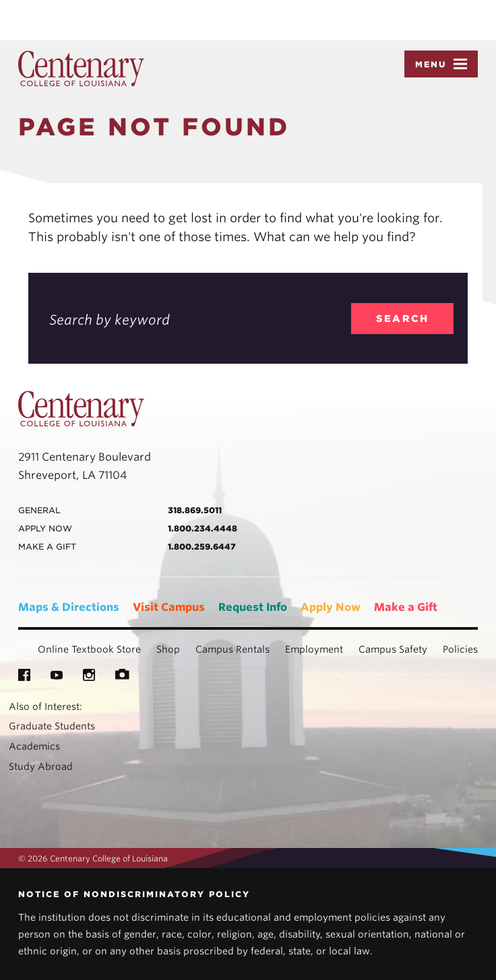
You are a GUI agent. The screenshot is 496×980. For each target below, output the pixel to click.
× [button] (485, 9)
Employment (314, 649)
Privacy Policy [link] (329, 21)
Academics (34, 746)
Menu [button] (441, 64)
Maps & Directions (69, 607)
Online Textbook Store (89, 649)
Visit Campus (169, 607)
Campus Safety (393, 649)
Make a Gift (406, 607)
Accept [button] (396, 21)
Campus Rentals (232, 649)
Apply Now (331, 607)
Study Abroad (41, 766)
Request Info (253, 607)
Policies (460, 649)
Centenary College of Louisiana (81, 69)
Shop (168, 649)
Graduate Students (52, 726)
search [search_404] (403, 319)
